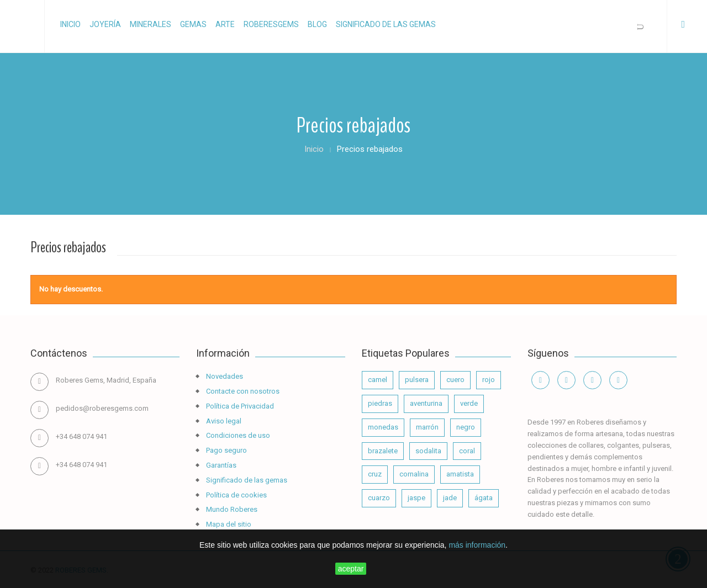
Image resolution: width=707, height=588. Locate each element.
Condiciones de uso (237, 435)
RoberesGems (271, 24)
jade (450, 498)
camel (378, 380)
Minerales (151, 24)
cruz (375, 474)
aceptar (351, 569)
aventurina (426, 403)
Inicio (70, 24)
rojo (489, 380)
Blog (317, 24)
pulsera (417, 380)
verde (469, 403)
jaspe (416, 498)
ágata (484, 498)
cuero (455, 380)
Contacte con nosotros (242, 391)
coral (467, 451)
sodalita (428, 451)
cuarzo (379, 498)
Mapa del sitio (228, 524)
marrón (427, 427)
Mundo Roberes (231, 509)
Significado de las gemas (386, 24)
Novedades (224, 376)
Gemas (193, 24)
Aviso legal (223, 421)
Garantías (220, 465)
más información (477, 545)
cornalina (414, 474)
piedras (380, 403)
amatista (460, 474)
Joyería (105, 24)
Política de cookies (236, 495)
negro (466, 427)
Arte (225, 24)
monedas (383, 427)
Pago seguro (226, 450)
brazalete (383, 451)
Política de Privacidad (239, 406)
